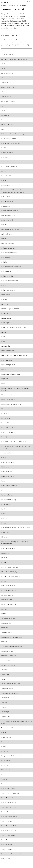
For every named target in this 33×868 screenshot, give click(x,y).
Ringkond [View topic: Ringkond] (4, 609)
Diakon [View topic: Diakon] (4, 129)
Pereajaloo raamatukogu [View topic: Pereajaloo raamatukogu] (9, 500)
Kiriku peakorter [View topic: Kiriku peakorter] (6, 271)
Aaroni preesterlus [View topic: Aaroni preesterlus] (7, 54)
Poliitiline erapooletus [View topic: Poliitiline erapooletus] (8, 548)
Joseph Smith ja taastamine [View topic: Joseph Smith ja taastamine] (10, 211)
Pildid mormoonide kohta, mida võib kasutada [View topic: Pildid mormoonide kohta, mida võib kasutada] (16, 528)
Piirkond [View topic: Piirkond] (4, 518)
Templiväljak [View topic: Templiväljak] (5, 712)
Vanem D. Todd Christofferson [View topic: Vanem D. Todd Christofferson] (11, 793)
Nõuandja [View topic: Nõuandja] (4, 437)
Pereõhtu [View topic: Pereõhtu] (4, 509)
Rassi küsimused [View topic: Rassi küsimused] (7, 600)
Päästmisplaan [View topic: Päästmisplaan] (6, 467)
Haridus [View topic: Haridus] (4, 171)
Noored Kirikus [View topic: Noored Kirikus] (6, 423)
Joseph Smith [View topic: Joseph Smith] (5, 206)
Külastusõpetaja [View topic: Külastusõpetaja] (6, 323)
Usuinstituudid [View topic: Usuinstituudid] (6, 761)
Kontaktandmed (21, 5)
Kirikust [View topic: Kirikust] (4, 285)
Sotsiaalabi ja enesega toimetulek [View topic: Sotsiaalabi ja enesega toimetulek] (12, 646)
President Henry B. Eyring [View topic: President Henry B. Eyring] (9, 572)
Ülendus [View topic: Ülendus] (4, 747)
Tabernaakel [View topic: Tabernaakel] (5, 674)
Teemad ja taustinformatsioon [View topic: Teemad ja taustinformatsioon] (11, 684)
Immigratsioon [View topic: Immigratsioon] (6, 185)
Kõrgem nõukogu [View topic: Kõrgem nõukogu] (7, 313)
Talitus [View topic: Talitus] (3, 679)
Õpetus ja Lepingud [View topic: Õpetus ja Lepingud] (8, 462)
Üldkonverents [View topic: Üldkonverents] (6, 737)
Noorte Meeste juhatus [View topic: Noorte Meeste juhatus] (9, 427)
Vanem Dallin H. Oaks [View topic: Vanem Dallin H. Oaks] (8, 798)
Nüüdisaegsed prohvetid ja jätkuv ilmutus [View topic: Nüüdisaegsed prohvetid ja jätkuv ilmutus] (14, 441)
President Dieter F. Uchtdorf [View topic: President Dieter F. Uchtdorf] (10, 567)
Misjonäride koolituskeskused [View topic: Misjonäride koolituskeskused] (11, 374)
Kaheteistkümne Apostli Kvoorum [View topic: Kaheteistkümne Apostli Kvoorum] (12, 229)
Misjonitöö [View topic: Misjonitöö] (5, 379)
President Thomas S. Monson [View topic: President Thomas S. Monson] (10, 576)
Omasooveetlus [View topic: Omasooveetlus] (6, 453)
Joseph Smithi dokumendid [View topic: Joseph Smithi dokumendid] (10, 215)
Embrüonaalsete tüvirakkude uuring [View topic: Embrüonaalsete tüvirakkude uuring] (12, 134)
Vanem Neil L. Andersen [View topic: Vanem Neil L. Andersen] (9, 821)
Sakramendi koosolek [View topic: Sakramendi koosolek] (8, 618)
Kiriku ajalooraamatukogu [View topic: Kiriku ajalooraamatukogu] (9, 253)
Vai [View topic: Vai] (2, 775)
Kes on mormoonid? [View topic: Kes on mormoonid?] (8, 243)
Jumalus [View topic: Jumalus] (4, 225)
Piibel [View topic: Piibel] (3, 514)
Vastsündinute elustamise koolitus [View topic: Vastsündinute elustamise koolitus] (12, 854)
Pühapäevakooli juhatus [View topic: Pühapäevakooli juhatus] (9, 590)
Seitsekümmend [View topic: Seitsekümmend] (7, 632)
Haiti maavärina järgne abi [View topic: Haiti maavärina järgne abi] (9, 166)
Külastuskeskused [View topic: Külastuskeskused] (7, 318)
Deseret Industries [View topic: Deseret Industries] (7, 124)
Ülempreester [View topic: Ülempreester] (6, 742)
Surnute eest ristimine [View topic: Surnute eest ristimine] (8, 665)
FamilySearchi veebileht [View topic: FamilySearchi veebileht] (9, 152)
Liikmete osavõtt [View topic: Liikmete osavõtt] (6, 360)
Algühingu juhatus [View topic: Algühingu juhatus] (7, 96)
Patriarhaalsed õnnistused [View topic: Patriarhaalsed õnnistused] (9, 486)
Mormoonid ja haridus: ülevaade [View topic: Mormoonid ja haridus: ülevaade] (11, 404)
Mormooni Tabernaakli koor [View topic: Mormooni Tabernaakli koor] (10, 399)
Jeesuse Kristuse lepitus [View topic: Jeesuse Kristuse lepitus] (9, 201)
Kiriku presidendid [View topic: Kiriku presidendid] (7, 276)
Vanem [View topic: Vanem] (4, 784)
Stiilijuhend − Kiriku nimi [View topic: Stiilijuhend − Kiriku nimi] (9, 656)
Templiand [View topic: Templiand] (5, 702)
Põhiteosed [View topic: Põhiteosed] (5, 537)
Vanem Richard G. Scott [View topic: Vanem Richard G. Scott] (9, 831)
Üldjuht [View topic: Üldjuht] (4, 733)
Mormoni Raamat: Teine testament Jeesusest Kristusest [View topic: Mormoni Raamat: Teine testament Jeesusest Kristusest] (15, 389)
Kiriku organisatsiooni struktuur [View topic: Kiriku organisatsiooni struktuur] (11, 267)
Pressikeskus (5, 2)
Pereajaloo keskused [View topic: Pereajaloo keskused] (8, 495)
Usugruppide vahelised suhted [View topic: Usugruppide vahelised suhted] (11, 756)
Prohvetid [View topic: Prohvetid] (4, 581)
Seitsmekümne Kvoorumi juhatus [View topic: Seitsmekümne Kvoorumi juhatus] (12, 637)
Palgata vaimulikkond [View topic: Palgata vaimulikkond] (8, 476)
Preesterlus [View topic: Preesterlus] (5, 562)
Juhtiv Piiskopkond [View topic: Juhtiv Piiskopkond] (7, 220)
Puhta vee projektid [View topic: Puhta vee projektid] (7, 595)
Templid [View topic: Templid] (4, 707)
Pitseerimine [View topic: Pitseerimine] (5, 532)
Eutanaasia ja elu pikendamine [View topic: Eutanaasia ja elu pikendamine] (11, 143)
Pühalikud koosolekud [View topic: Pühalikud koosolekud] (8, 586)
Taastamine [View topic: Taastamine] (5, 670)
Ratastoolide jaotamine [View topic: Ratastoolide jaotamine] (9, 604)
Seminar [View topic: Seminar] (4, 642)
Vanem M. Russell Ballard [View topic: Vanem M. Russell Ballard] (9, 817)
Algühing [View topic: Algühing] (4, 92)
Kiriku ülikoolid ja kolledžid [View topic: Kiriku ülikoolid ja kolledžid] (10, 281)
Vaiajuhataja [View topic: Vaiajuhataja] (5, 779)
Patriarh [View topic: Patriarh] (4, 481)
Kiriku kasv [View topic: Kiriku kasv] (5, 262)
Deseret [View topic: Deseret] (4, 120)
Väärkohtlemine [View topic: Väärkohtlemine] (6, 770)
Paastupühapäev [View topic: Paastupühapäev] (7, 472)
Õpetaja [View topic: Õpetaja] (4, 458)
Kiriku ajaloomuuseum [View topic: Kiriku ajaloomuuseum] (8, 248)
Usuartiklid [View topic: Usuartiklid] (5, 751)
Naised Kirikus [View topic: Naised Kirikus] (6, 418)
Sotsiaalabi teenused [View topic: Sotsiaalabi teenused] (8, 651)
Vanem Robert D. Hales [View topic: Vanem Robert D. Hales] (9, 835)
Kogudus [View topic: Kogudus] (4, 299)
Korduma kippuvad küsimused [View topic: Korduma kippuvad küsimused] (11, 309)
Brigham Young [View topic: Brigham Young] (6, 115)
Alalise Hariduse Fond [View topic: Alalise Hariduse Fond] (8, 87)
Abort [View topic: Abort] (3, 78)
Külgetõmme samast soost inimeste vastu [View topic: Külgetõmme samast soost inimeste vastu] (14, 327)
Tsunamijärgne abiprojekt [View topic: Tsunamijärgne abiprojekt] (9, 728)
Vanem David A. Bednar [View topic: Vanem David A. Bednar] (9, 803)
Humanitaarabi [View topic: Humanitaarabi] (6, 176)
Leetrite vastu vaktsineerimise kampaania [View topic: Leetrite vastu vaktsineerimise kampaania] (14, 355)
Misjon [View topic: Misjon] (3, 369)
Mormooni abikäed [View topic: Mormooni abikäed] (7, 395)
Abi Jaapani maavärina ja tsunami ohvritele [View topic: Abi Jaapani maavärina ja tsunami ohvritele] (14, 59)
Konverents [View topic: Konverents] (5, 304)
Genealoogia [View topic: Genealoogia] (5, 157)
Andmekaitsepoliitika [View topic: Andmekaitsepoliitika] (8, 101)
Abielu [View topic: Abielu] (3, 64)
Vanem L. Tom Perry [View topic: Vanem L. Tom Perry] (8, 812)
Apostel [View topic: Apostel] (4, 106)
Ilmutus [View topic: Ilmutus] (4, 180)
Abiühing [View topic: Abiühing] (4, 68)
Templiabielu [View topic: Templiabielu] (5, 698)
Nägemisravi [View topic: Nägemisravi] (5, 413)
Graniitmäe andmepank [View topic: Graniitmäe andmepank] (9, 162)
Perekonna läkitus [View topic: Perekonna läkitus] (7, 504)
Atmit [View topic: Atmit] (3, 110)
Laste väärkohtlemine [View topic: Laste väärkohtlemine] (8, 351)
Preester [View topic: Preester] (4, 558)
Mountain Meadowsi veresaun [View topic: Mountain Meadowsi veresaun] (11, 409)
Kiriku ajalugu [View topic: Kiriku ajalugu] (6, 257)
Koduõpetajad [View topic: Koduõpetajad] (6, 295)
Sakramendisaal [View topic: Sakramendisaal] (6, 623)
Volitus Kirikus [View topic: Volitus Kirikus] (6, 859)
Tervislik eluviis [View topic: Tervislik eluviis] (6, 716)
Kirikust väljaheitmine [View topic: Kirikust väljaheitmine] (8, 290)
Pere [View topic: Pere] (3, 490)
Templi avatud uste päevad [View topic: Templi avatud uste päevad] (10, 693)
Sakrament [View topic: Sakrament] (5, 628)
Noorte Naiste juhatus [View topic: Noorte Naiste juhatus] (8, 432)
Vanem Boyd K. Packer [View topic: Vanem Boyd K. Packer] (8, 789)
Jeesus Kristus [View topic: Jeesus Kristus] (6, 197)
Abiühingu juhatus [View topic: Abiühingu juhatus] (7, 73)
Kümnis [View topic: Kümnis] (4, 332)
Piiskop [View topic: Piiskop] (4, 523)
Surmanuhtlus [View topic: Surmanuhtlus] (6, 660)
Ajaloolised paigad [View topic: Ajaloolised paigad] (7, 82)
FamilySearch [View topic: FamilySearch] (6, 148)
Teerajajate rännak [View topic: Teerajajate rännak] (7, 688)
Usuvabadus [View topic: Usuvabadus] (5, 765)
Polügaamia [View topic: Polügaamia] (5, 553)
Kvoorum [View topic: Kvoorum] (4, 341)
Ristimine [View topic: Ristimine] (4, 614)
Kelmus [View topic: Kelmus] (4, 239)
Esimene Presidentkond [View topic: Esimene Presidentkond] (9, 138)
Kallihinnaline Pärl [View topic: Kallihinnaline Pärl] (7, 234)
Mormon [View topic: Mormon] (4, 383)
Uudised (4, 5)
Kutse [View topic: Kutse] (3, 337)
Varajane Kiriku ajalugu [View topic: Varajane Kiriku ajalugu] (8, 849)
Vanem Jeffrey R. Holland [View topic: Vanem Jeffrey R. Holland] (9, 807)
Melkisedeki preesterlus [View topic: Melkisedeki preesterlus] (9, 365)
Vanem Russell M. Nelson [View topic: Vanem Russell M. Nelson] (9, 840)
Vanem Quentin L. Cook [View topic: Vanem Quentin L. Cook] (9, 826)
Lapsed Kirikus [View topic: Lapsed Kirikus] (6, 346)
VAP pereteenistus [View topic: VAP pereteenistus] (7, 845)
